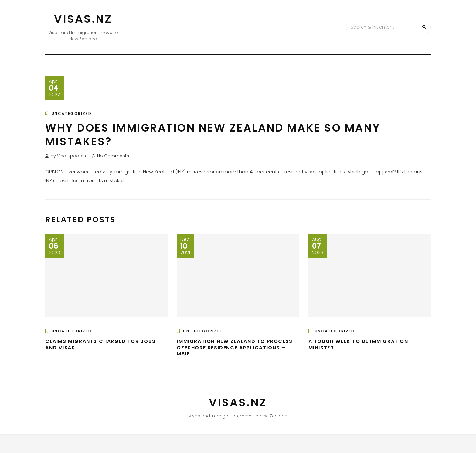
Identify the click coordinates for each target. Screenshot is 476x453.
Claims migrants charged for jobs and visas (100, 345)
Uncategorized (72, 113)
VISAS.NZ (83, 19)
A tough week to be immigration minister (358, 345)
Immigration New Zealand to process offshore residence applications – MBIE (235, 348)
